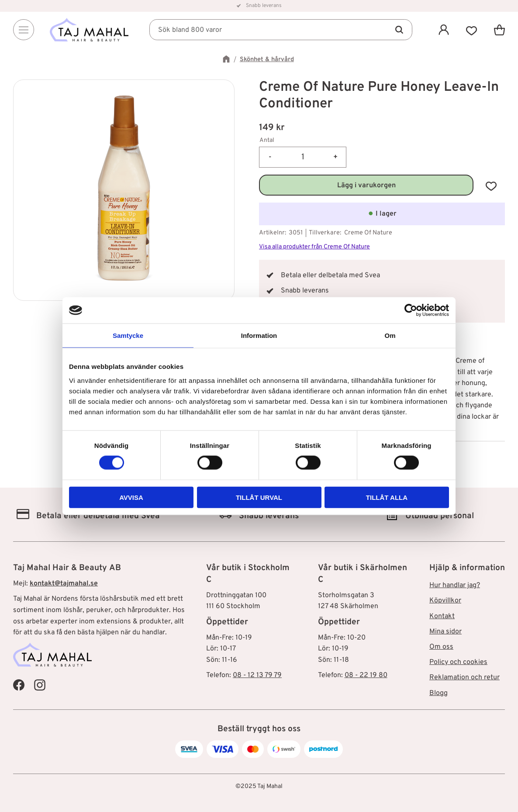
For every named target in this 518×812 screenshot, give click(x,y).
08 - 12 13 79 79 (257, 675)
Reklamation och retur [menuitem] (464, 678)
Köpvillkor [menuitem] (445, 601)
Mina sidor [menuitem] (445, 632)
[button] (472, 30)
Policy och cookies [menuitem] (458, 662)
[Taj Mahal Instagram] (40, 685)
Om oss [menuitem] (441, 647)
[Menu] (24, 30)
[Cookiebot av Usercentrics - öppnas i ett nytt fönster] (411, 310)
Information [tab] (259, 335)
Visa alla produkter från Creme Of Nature (314, 247)
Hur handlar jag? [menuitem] (455, 585)
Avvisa (131, 497)
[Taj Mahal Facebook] (19, 685)
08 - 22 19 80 (366, 675)
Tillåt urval (259, 497)
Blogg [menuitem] (439, 693)
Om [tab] (390, 335)
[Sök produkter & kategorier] (281, 30)
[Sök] (399, 30)
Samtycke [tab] (128, 335)
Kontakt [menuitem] (442, 616)
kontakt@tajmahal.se (64, 584)
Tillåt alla (387, 497)
